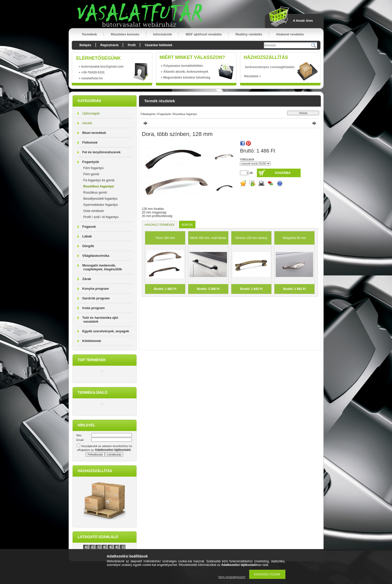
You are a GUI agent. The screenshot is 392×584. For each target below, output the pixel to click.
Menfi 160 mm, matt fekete (208, 238)
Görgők (88, 246)
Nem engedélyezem (232, 577)
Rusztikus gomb (95, 192)
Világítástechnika (96, 256)
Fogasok (89, 227)
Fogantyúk (91, 162)
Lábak (87, 236)
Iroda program (94, 308)
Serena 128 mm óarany (251, 238)
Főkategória (148, 114)
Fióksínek (90, 142)
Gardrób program (96, 298)
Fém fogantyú (94, 168)
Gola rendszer (94, 211)
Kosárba (283, 173)
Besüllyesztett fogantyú (100, 199)
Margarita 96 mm (294, 238)
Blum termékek (94, 133)
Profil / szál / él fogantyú (101, 217)
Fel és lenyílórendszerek (102, 152)
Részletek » (253, 76)
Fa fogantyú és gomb (99, 180)
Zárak (87, 279)
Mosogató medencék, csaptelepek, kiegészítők (102, 267)
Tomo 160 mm (165, 238)
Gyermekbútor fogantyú (101, 205)
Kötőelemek (92, 341)
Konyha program (96, 289)
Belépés (85, 45)
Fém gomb (91, 174)
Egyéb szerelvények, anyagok (106, 331)
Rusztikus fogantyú (99, 186)
